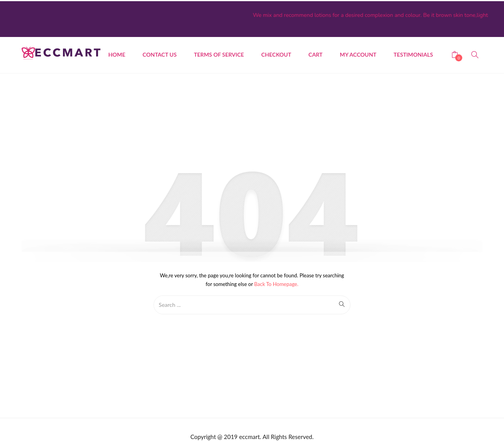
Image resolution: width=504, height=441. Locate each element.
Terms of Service (219, 53)
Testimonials (413, 53)
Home (117, 53)
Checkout (276, 53)
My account (358, 53)
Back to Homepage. (276, 283)
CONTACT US (160, 53)
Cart (315, 53)
